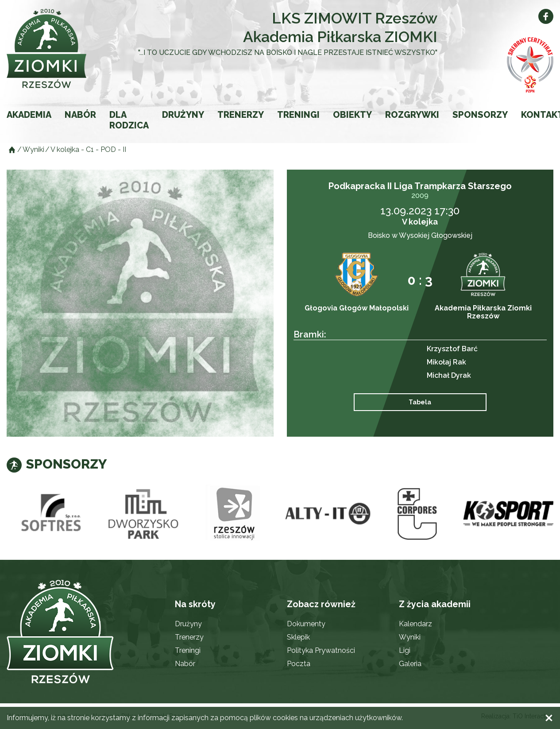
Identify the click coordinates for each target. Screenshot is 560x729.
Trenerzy (241, 115)
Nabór (80, 115)
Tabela (420, 402)
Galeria (410, 664)
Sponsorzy (480, 115)
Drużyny (183, 115)
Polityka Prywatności (321, 650)
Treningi (298, 115)
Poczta (299, 664)
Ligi (405, 650)
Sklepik (298, 637)
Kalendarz (415, 624)
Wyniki (410, 637)
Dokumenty (306, 624)
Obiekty (352, 115)
